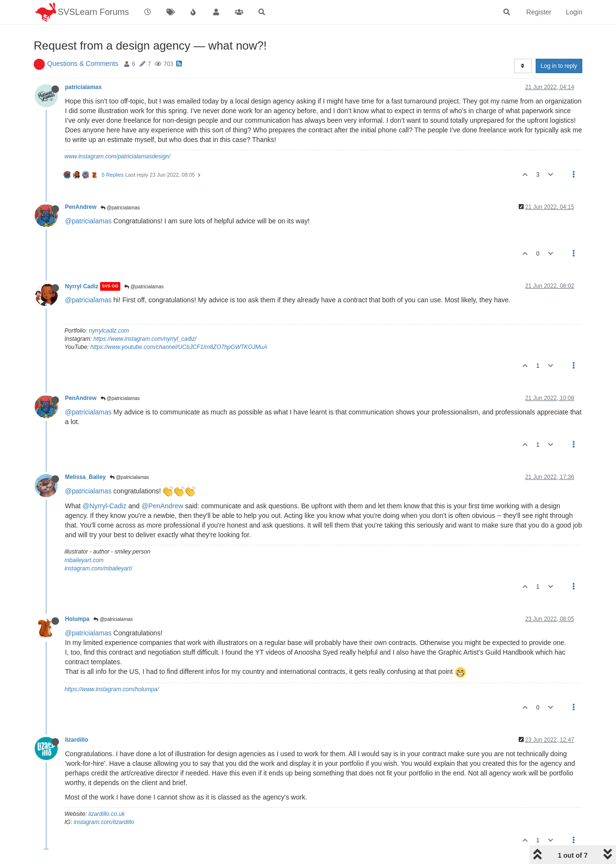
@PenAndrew (162, 506)
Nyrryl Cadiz (82, 286)
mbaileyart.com (84, 560)
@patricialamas (120, 208)
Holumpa (77, 619)
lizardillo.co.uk (107, 814)
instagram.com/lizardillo (104, 822)
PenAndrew (81, 207)
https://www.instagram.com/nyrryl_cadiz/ (145, 339)
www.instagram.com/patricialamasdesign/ (117, 156)
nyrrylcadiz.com (109, 331)
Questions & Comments (83, 64)
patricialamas (83, 87)
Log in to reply (559, 66)
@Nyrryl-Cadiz (105, 506)
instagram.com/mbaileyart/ (98, 568)
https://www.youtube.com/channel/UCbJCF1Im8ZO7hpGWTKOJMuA (179, 347)
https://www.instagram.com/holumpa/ (112, 689)
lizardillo (77, 740)
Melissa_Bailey (85, 477)
